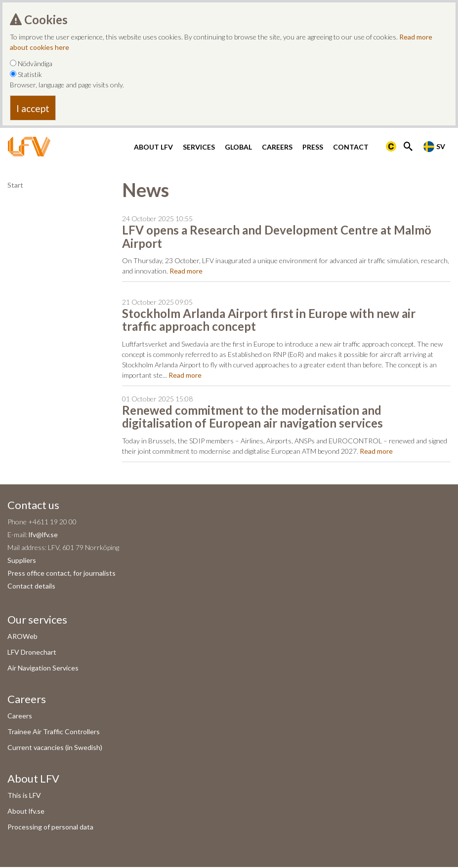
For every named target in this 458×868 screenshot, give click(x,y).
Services (199, 147)
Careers (277, 147)
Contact (351, 147)
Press (313, 147)
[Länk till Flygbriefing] (390, 145)
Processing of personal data (50, 827)
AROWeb (22, 636)
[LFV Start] (29, 147)
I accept (33, 108)
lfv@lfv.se (43, 534)
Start (15, 185)
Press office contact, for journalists (62, 573)
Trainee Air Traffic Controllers (54, 731)
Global (238, 147)
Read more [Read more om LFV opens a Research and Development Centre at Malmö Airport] (186, 271)
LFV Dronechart (32, 652)
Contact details (31, 586)
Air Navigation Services (43, 668)
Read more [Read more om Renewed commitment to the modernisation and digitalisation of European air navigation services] (376, 451)
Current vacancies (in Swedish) (55, 747)
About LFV (153, 147)
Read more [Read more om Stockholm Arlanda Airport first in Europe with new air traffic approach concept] (185, 375)
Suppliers (22, 560)
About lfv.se (26, 811)
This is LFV (24, 795)
